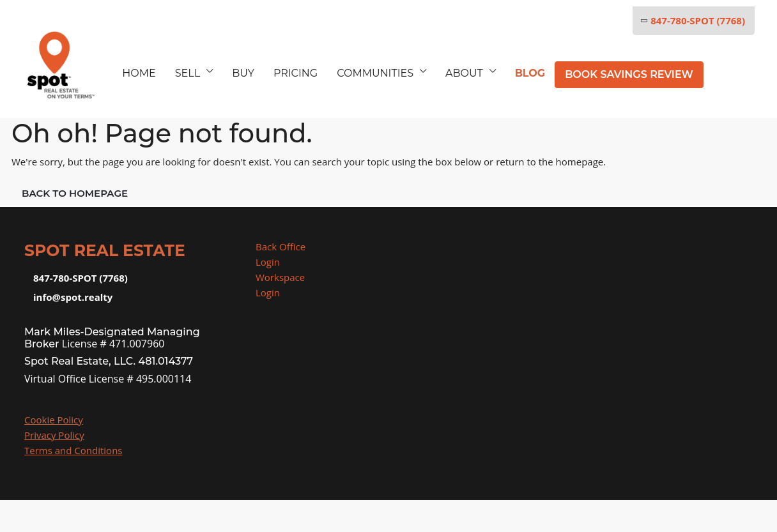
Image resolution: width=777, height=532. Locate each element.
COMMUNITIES (375, 73)
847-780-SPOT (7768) (692, 20)
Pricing (296, 73)
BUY (243, 73)
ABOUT (464, 73)
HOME (139, 73)
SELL (188, 73)
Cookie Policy (54, 420)
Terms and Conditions (73, 450)
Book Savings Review (629, 74)
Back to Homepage (75, 193)
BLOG (530, 73)
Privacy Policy (54, 435)
